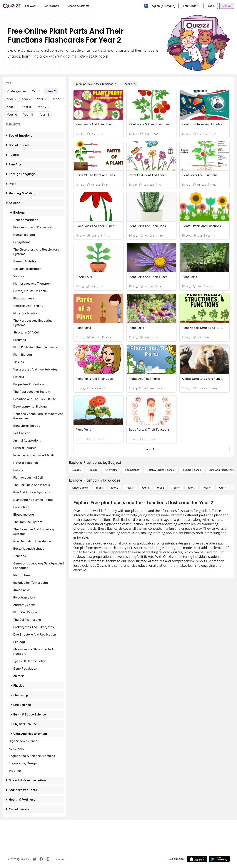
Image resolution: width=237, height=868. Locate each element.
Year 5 (42, 99)
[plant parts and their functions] (96, 84)
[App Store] (197, 859)
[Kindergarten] (80, 488)
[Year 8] (207, 488)
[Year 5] (161, 488)
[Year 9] (222, 488)
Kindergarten (16, 91)
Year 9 (42, 107)
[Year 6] (176, 488)
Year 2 (51, 91)
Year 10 (12, 115)
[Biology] (77, 470)
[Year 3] (130, 488)
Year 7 (11, 107)
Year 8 (26, 107)
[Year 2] (130, 84)
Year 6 (57, 99)
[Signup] (227, 6)
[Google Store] (219, 859)
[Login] (211, 6)
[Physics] (93, 470)
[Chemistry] (111, 470)
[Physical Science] (191, 470)
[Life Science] (132, 470)
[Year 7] (191, 488)
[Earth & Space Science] (160, 470)
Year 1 (36, 91)
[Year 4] (145, 488)
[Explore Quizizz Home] (12, 6)
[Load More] (151, 449)
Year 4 (26, 99)
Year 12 (44, 115)
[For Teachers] (52, 6)
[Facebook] (41, 859)
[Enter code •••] (192, 6)
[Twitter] (35, 859)
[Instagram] (48, 859)
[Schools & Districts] (78, 6)
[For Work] (31, 6)
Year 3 (11, 99)
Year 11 (28, 115)
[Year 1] (99, 488)
